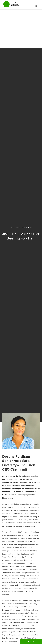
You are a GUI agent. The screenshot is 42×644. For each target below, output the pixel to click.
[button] (36, 6)
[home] (11, 5)
